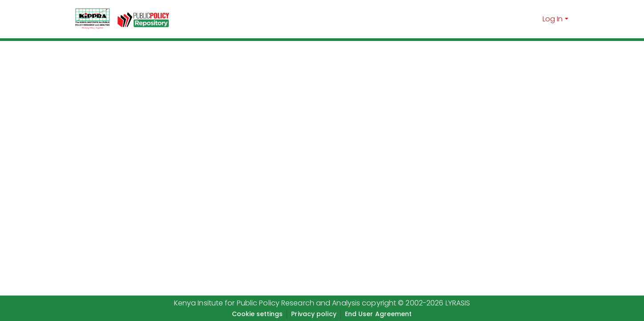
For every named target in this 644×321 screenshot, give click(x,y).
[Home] (93, 19)
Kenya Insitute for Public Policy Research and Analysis (267, 303)
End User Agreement (379, 314)
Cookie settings (257, 314)
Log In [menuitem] (553, 19)
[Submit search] (534, 19)
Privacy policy (314, 314)
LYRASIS (458, 303)
